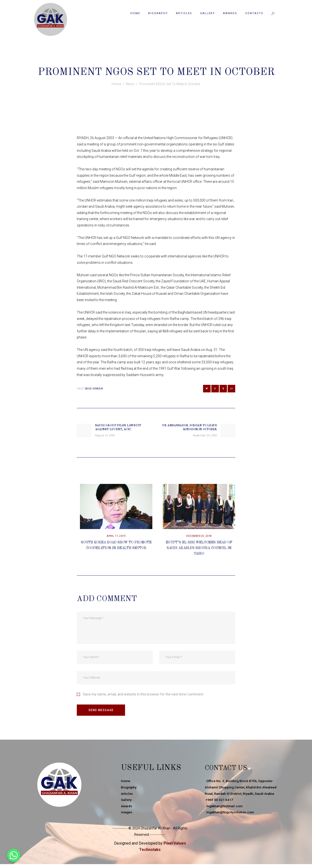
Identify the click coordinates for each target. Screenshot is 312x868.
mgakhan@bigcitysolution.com (231, 821)
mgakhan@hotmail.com (225, 814)
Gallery (127, 802)
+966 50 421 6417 (219, 808)
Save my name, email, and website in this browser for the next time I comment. (143, 696)
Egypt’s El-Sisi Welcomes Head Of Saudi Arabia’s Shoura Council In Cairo (199, 550)
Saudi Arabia (94, 389)
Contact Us (230, 770)
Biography (129, 789)
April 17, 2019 (116, 538)
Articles (127, 796)
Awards (127, 808)
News (158, 61)
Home (116, 84)
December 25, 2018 (199, 538)
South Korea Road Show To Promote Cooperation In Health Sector (116, 550)
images (127, 814)
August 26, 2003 (137, 61)
